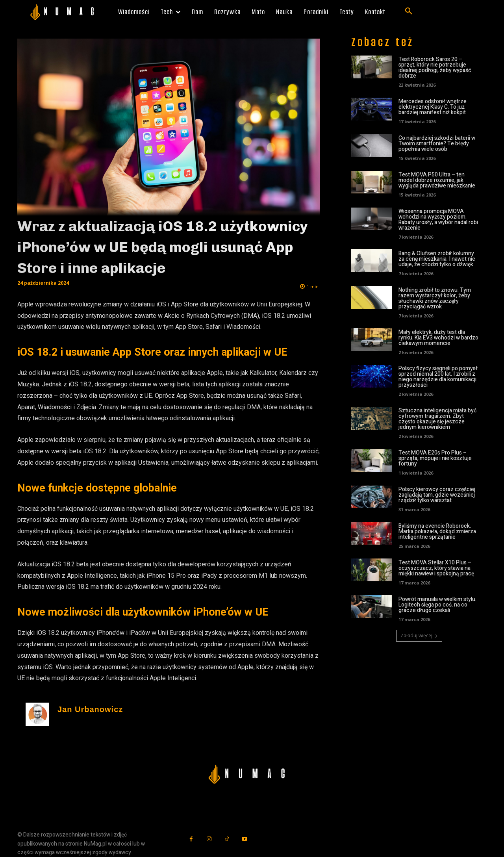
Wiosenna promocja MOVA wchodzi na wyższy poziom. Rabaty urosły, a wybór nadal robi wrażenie (438, 220)
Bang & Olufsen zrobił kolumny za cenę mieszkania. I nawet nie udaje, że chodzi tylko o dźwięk (437, 259)
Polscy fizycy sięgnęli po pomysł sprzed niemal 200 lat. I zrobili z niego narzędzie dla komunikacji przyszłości (438, 377)
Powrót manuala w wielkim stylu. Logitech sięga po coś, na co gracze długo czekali (437, 605)
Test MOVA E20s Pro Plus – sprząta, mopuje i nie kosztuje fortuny (435, 458)
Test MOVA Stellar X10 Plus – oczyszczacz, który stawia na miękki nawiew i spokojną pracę (436, 568)
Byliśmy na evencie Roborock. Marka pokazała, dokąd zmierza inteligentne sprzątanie (437, 531)
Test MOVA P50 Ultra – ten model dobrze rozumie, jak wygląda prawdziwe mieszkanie (437, 180)
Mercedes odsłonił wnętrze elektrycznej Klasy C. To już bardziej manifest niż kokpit (433, 107)
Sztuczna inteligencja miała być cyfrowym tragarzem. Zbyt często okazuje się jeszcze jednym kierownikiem (437, 419)
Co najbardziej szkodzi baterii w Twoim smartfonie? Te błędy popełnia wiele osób (437, 144)
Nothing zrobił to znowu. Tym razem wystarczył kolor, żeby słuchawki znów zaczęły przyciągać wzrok (435, 298)
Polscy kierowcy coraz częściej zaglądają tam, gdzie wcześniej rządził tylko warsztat (437, 495)
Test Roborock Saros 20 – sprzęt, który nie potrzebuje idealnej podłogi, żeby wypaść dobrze (435, 68)
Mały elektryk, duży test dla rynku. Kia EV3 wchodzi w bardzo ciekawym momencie (438, 338)
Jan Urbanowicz (90, 710)
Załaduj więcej (419, 635)
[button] (409, 11)
